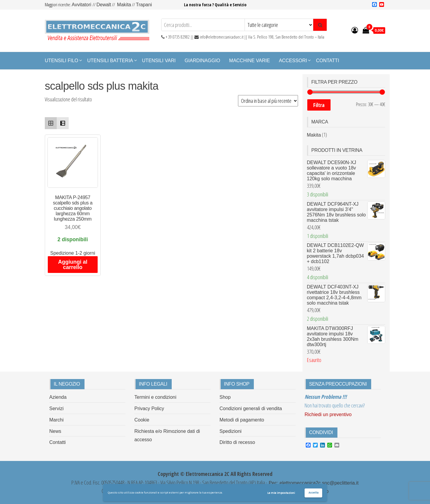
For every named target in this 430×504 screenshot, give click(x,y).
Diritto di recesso (237, 442)
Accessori (293, 61)
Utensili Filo (62, 61)
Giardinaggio (202, 61)
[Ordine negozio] (268, 101)
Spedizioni (231, 431)
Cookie (142, 420)
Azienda (58, 397)
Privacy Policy (149, 408)
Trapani (144, 5)
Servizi (56, 408)
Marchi (56, 420)
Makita (124, 5)
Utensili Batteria (110, 61)
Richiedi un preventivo (328, 414)
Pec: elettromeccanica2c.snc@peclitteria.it (313, 483)
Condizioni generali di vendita (251, 408)
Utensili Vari (159, 61)
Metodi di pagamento (242, 420)
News (55, 431)
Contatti (328, 61)
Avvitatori (82, 5)
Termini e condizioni (155, 397)
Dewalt (104, 5)
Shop (225, 397)
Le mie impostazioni (281, 493)
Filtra (319, 105)
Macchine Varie (249, 61)
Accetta (314, 493)
